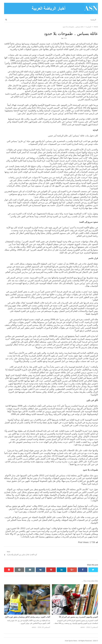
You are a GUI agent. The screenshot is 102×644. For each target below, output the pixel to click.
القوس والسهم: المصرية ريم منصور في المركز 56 (78, 617)
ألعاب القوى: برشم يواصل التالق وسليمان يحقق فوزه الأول (27, 617)
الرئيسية (93, 20)
